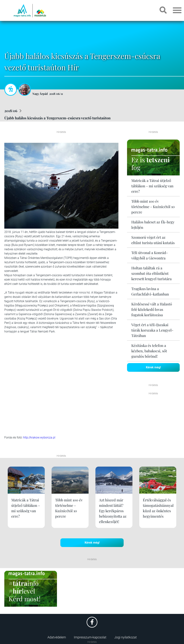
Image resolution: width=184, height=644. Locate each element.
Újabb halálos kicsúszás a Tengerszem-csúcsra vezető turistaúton (57, 118)
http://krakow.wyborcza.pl (39, 437)
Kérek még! (153, 367)
